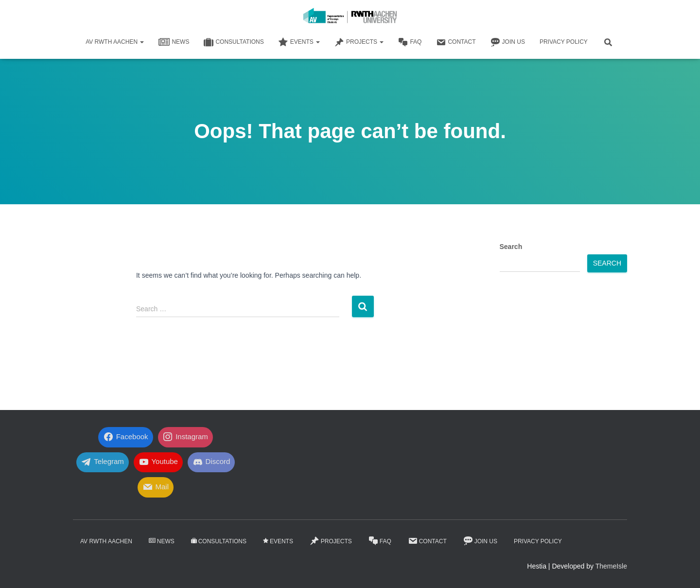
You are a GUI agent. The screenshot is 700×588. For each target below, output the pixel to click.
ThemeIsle (611, 566)
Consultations (234, 42)
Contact (456, 42)
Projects (359, 42)
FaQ (410, 42)
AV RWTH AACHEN (115, 42)
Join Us (508, 42)
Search (511, 247)
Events (299, 42)
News (174, 42)
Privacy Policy (564, 42)
